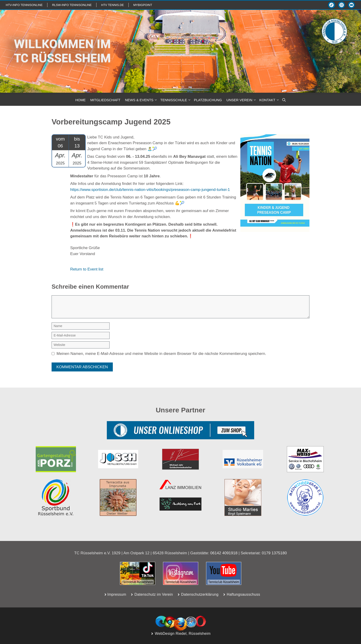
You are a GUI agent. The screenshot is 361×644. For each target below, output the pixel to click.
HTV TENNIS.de (112, 5)
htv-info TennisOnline (24, 5)
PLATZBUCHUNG (208, 100)
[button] (284, 100)
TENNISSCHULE (176, 100)
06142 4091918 (224, 553)
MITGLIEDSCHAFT (105, 100)
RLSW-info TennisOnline (72, 5)
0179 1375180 (274, 553)
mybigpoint (143, 5)
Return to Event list (87, 269)
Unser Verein (242, 100)
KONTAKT (270, 100)
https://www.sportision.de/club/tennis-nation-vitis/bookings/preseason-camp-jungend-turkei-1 (150, 190)
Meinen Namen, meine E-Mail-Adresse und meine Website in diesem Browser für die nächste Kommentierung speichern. (162, 354)
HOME (80, 100)
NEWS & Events (141, 100)
